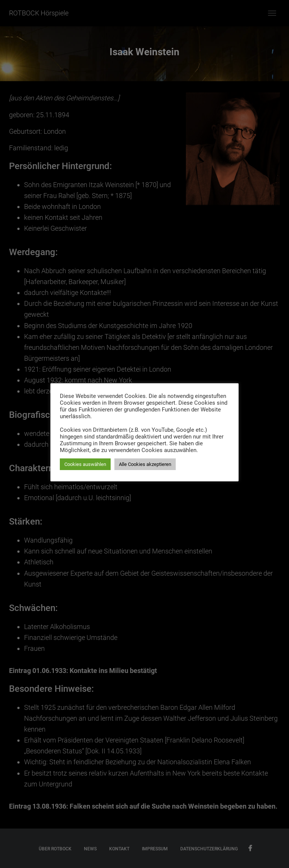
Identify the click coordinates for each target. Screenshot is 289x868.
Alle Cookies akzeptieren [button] (145, 464)
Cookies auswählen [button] (85, 464)
